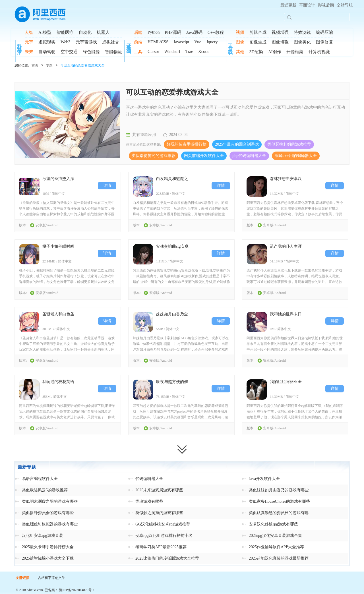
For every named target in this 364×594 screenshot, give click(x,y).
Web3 (66, 42)
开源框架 (295, 52)
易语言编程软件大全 (40, 479)
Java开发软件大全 (264, 479)
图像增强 (280, 42)
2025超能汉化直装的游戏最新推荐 (279, 558)
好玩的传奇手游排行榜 (187, 144)
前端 (138, 42)
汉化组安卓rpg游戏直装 (43, 536)
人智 (29, 32)
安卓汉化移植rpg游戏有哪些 (273, 524)
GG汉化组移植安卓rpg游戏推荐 (163, 524)
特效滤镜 (302, 32)
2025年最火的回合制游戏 (237, 144)
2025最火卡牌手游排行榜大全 (48, 547)
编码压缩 (324, 32)
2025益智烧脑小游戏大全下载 (48, 558)
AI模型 (45, 32)
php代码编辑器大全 (249, 156)
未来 (29, 52)
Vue (198, 42)
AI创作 (275, 52)
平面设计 (307, 5)
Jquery (212, 42)
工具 (138, 52)
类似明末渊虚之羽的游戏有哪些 (50, 501)
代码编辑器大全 (149, 479)
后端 (138, 32)
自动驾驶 (47, 52)
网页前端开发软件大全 (204, 156)
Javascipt (181, 42)
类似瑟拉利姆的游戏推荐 (289, 144)
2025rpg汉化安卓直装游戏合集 (275, 536)
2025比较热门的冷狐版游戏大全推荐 (167, 558)
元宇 (29, 42)
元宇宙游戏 (86, 42)
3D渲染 (256, 52)
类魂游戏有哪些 (149, 501)
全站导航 (345, 5)
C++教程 (216, 32)
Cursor (153, 51)
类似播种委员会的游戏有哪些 (48, 513)
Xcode (204, 51)
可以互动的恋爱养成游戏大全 (82, 65)
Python (154, 32)
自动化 (85, 32)
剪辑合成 (258, 32)
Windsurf (172, 51)
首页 (35, 65)
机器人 (103, 32)
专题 (49, 65)
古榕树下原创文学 (51, 578)
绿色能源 (91, 52)
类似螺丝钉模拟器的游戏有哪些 (50, 524)
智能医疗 (65, 32)
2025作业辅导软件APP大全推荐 (276, 547)
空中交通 (69, 52)
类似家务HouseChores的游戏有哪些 (279, 501)
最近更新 (288, 5)
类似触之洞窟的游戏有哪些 (159, 513)
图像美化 (302, 42)
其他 (240, 52)
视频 (240, 32)
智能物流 (113, 52)
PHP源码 (173, 32)
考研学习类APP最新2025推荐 (161, 547)
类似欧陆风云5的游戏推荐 (45, 490)
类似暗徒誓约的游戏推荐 (154, 156)
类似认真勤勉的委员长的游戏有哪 (279, 513)
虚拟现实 (47, 42)
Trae (189, 51)
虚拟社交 (111, 42)
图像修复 (324, 42)
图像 (240, 42)
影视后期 (326, 5)
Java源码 (194, 32)
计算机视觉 (319, 52)
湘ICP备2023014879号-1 (77, 590)
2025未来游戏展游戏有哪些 (159, 490)
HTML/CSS (158, 42)
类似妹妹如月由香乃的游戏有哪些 (279, 490)
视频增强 (280, 32)
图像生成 (258, 42)
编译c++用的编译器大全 (296, 156)
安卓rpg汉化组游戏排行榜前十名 (164, 536)
